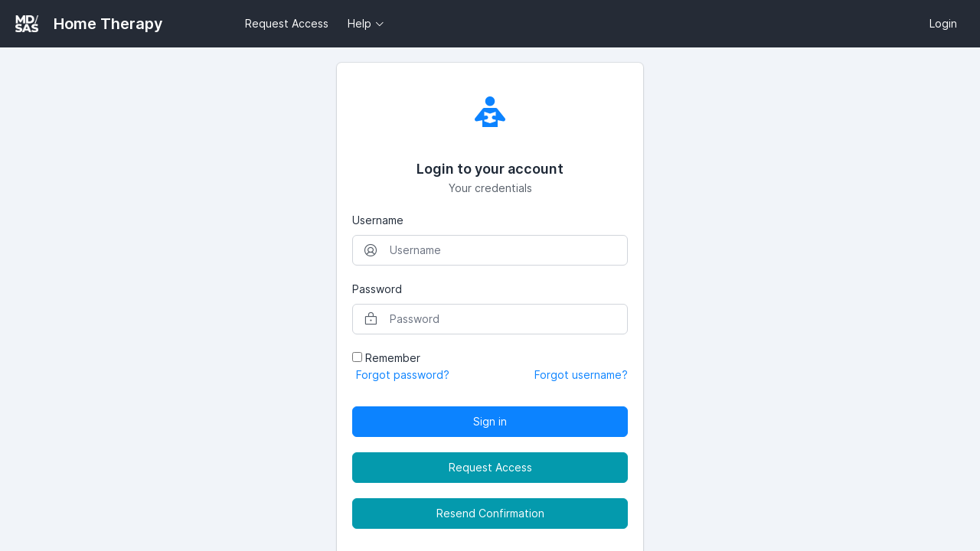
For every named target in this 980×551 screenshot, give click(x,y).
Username (378, 220)
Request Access (287, 23)
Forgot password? (403, 375)
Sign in (490, 421)
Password (377, 289)
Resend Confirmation (490, 513)
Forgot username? (581, 375)
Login (943, 23)
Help (359, 23)
